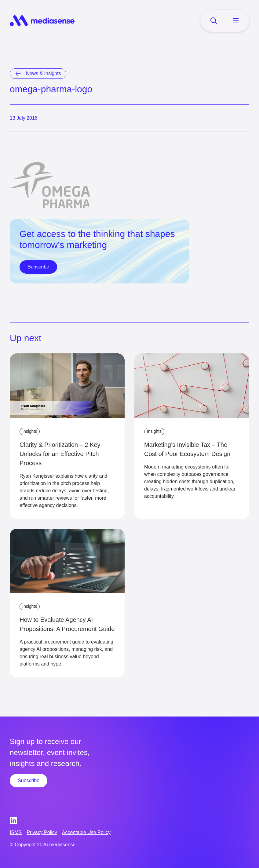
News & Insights (44, 73)
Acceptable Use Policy (86, 832)
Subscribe (38, 267)
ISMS (16, 832)
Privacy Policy (42, 832)
